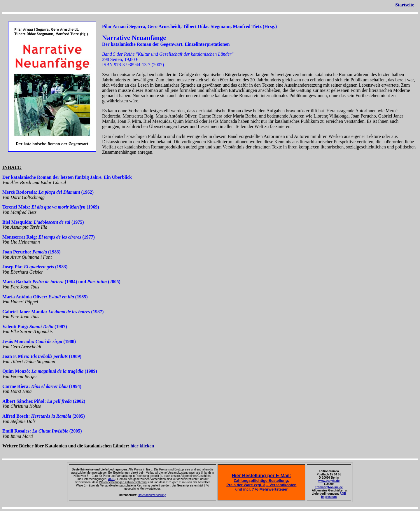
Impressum (329, 497)
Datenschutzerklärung (152, 495)
